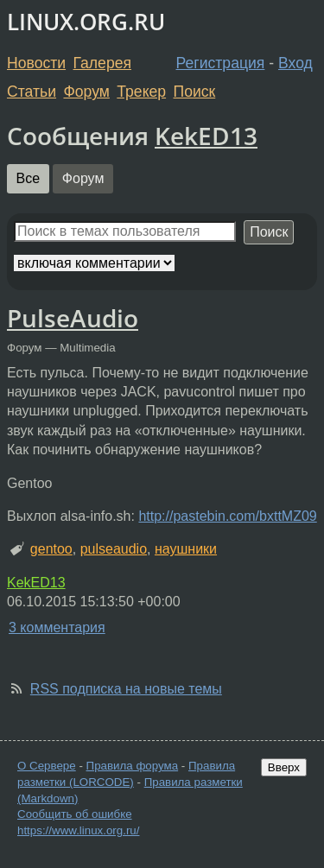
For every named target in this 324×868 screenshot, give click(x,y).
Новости (36, 63)
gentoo (51, 549)
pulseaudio (114, 549)
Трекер (141, 92)
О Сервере (47, 766)
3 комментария (57, 627)
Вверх (284, 767)
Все (29, 178)
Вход (295, 63)
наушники (186, 549)
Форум (86, 92)
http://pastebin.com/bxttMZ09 (227, 516)
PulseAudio (73, 318)
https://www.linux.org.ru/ (78, 830)
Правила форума (133, 766)
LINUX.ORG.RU (86, 22)
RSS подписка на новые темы (126, 689)
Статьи (32, 92)
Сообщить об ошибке (75, 814)
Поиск (195, 92)
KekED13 (206, 136)
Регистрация (221, 63)
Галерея (102, 63)
